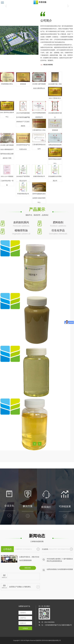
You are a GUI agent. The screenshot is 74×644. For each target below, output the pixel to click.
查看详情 (28, 568)
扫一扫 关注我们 (44, 606)
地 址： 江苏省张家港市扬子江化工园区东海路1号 (55, 625)
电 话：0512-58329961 (47, 622)
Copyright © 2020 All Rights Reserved (25, 640)
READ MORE (47, 65)
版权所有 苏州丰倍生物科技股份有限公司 (49, 640)
